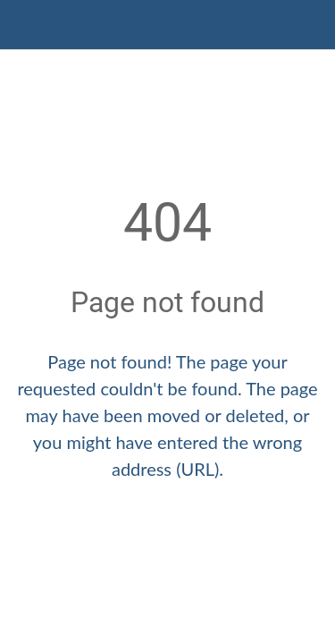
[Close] (25, 25)
